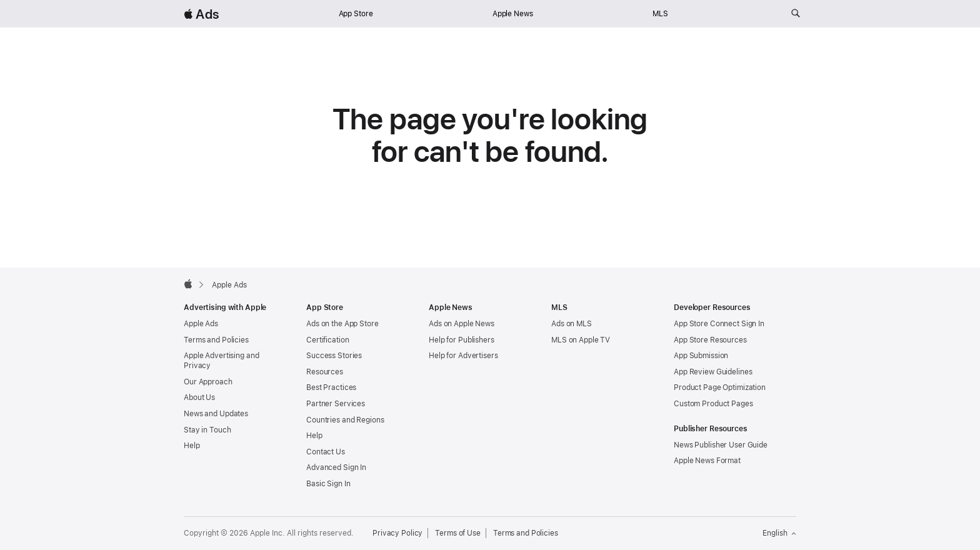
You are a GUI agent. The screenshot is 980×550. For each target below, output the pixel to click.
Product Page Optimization (720, 387)
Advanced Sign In (336, 467)
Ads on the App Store (342, 324)
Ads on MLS (572, 324)
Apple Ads (201, 324)
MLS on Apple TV (581, 340)
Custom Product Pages (713, 404)
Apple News (513, 14)
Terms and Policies (216, 340)
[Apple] (188, 284)
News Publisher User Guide (721, 445)
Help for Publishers (462, 340)
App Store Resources (710, 340)
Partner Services (336, 404)
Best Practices (331, 387)
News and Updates (216, 414)
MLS (660, 14)
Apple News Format (707, 461)
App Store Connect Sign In (719, 324)
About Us (199, 397)
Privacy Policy (397, 533)
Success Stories (334, 356)
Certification (327, 340)
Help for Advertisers (463, 356)
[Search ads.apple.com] (796, 14)
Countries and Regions (345, 420)
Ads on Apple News (462, 324)
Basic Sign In (328, 484)
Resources (325, 372)
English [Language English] (779, 533)
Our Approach (208, 382)
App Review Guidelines (713, 372)
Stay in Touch (207, 430)
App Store (356, 14)
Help (192, 446)
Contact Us (326, 452)
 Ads (201, 14)
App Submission (701, 356)
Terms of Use (458, 533)
